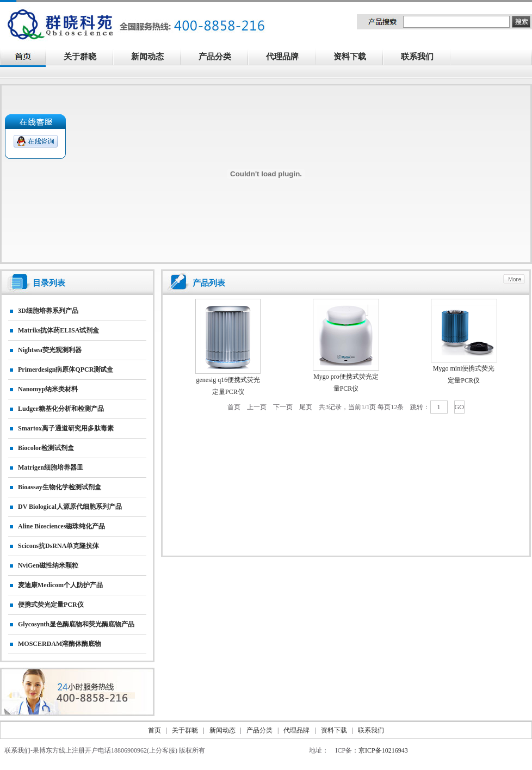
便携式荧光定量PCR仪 (51, 605)
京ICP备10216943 (383, 750)
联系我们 (423, 58)
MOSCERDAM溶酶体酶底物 (60, 644)
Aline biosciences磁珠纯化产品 (61, 526)
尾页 (306, 407)
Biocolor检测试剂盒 (46, 448)
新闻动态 (153, 58)
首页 (234, 407)
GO (459, 407)
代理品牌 (282, 57)
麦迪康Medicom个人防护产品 (60, 585)
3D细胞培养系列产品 (48, 311)
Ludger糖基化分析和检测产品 (61, 409)
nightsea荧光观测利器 (50, 350)
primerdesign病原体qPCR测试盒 (66, 369)
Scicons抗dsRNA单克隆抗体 (58, 546)
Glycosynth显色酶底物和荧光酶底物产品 (76, 624)
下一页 (283, 407)
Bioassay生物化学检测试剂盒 (60, 487)
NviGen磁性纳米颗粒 (48, 565)
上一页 (257, 407)
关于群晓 (80, 57)
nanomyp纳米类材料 (48, 389)
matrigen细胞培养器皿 (51, 467)
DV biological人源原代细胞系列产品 (70, 507)
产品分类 (221, 58)
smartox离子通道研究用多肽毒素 (66, 428)
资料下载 (356, 58)
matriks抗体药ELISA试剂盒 (58, 330)
